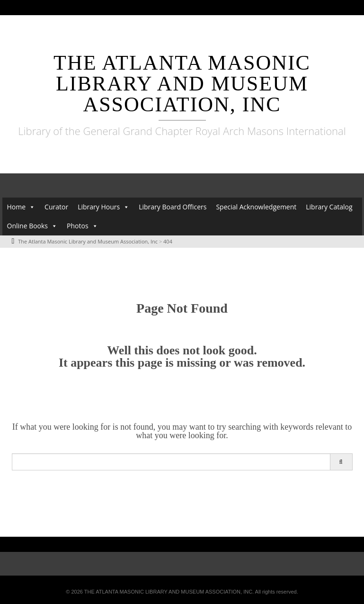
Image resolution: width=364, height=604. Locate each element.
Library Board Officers (173, 207)
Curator (56, 207)
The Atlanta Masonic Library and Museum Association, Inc (182, 84)
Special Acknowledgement (256, 207)
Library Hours (99, 207)
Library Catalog (329, 207)
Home (17, 207)
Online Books (28, 226)
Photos (78, 226)
